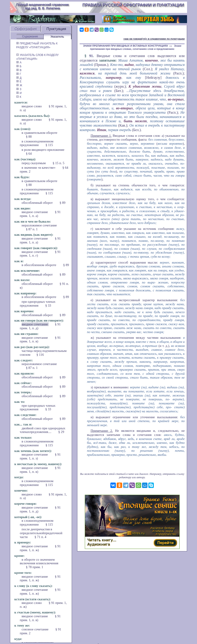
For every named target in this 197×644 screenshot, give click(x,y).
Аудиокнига (99, 544)
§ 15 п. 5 (59, 163)
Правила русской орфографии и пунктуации (133, 5)
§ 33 (48, 305)
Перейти (165, 543)
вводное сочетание (35, 212)
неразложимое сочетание (39, 225)
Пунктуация (56, 29)
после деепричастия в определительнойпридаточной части (41, 533)
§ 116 (40, 355)
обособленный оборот (38, 203)
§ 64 (29, 154)
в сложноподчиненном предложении (37, 143)
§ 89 (62, 203)
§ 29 (61, 432)
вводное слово (32, 106)
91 (91, 56)
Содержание (30, 36)
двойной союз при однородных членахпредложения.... (43, 430)
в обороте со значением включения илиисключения (39, 561)
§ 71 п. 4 (40, 537)
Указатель (57, 37)
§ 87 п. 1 (32, 229)
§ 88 (29, 137)
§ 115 (49, 145)
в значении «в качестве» (39, 168)
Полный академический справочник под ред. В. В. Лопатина (42, 6)
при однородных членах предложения (38, 304)
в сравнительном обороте (40, 133)
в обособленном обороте (39, 265)
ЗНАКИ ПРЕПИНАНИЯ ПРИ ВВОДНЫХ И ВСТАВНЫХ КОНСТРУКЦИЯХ (125, 46)
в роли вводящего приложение (43, 150)
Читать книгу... (102, 540)
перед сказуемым (34, 163)
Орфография (26, 29)
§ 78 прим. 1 (35, 567)
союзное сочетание (36, 629)
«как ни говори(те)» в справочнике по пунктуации (154, 39)
